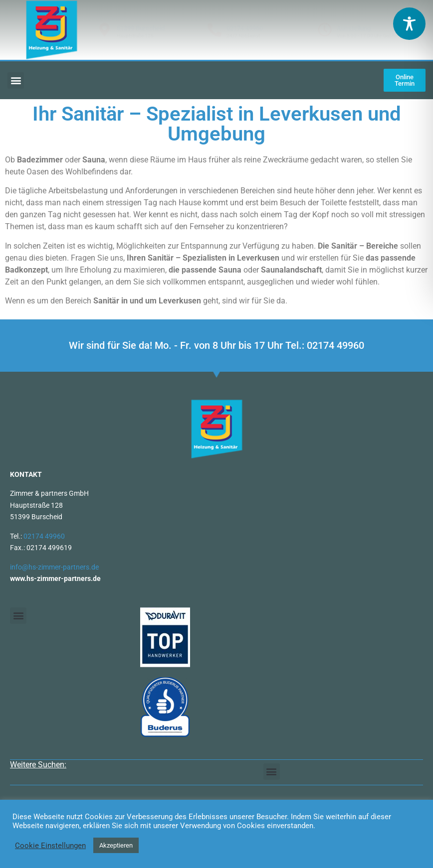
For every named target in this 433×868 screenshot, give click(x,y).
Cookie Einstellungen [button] (50, 846)
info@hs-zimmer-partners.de (54, 567)
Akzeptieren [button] (116, 845)
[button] (16, 80)
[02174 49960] (215, 30)
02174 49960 (245, 28)
